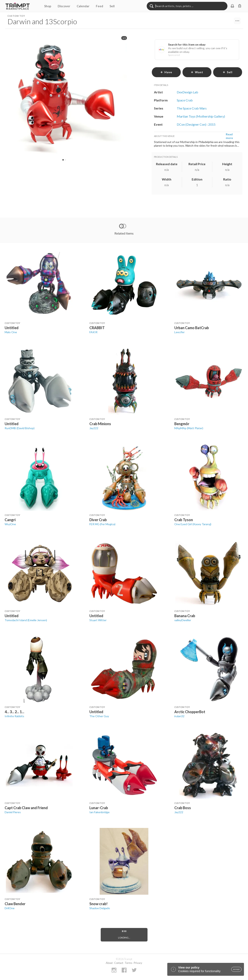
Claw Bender (15, 904)
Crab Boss (183, 808)
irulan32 (179, 716)
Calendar (83, 6)
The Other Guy (99, 716)
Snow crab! (98, 904)
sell (228, 72)
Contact (119, 963)
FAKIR (93, 332)
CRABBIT (97, 328)
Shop (48, 6)
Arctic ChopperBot (190, 712)
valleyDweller (183, 620)
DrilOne (10, 908)
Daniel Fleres (13, 812)
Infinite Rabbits (14, 716)
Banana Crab (185, 616)
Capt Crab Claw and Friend (26, 808)
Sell (112, 6)
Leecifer (179, 332)
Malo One (11, 332)
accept (236, 969)
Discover (64, 6)
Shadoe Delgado (100, 908)
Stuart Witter (98, 620)
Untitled (12, 328)
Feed (99, 6)
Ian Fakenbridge (99, 812)
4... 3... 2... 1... (14, 712)
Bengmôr (182, 424)
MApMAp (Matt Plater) (189, 428)
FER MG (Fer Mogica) (102, 524)
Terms (128, 963)
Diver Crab (98, 520)
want (197, 72)
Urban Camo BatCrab (192, 328)
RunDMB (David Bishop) (20, 428)
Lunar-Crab (99, 808)
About (109, 963)
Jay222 (94, 428)
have (166, 72)
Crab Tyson (184, 520)
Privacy (138, 963)
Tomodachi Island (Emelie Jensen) (26, 620)
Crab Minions (100, 424)
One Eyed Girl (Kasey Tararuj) (193, 524)
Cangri (10, 520)
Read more (229, 136)
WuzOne (10, 524)
